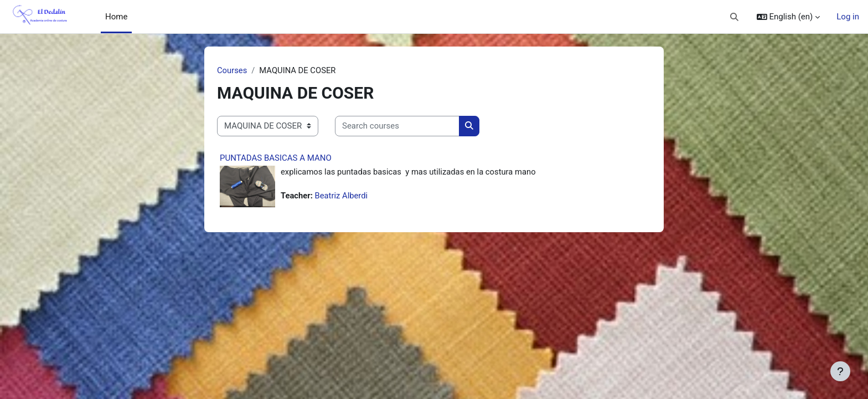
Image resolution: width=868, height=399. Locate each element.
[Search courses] (397, 127)
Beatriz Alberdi (342, 196)
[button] (734, 17)
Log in (848, 17)
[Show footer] (840, 371)
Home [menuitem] (116, 17)
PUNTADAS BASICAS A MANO (276, 158)
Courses (232, 70)
